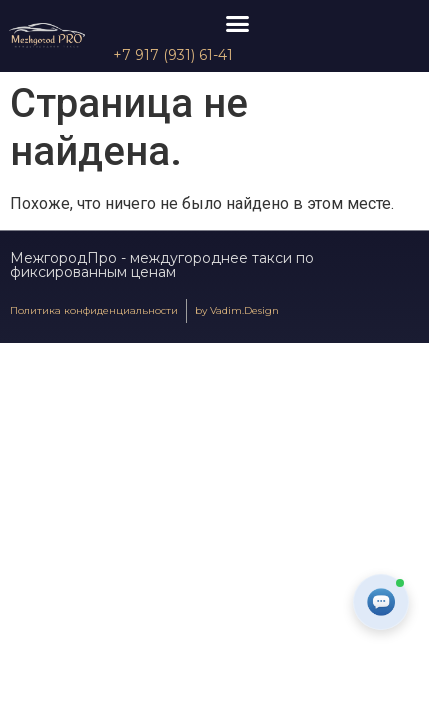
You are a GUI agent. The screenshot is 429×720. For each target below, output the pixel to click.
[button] (238, 24)
